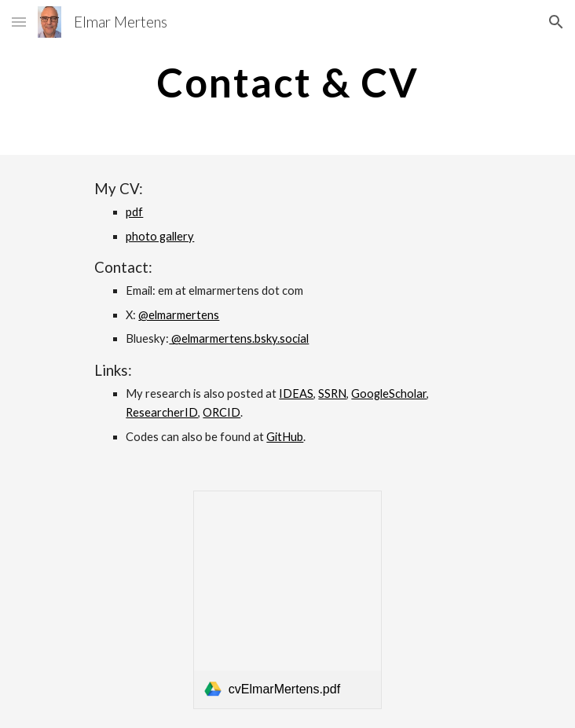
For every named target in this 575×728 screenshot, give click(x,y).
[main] (287, 83)
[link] (287, 599)
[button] (19, 22)
